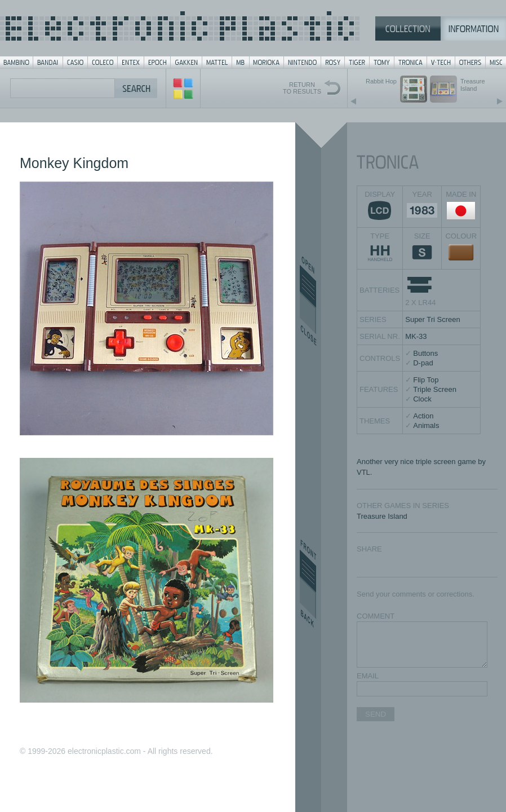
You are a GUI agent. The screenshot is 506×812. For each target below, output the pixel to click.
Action (423, 416)
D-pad (423, 363)
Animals (426, 425)
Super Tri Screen (433, 319)
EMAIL (368, 676)
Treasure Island (382, 516)
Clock (422, 399)
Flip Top (426, 380)
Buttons (425, 353)
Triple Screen (435, 389)
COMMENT (376, 616)
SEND (376, 714)
